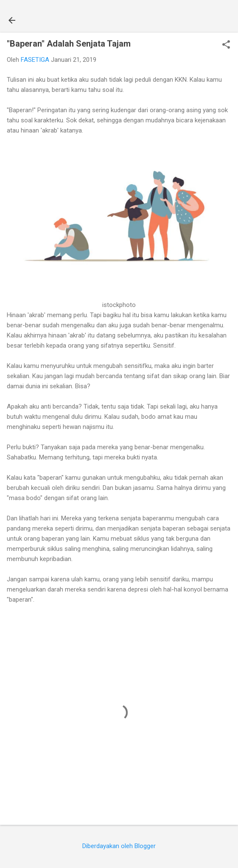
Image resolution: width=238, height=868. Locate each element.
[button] (226, 45)
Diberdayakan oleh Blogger (119, 846)
